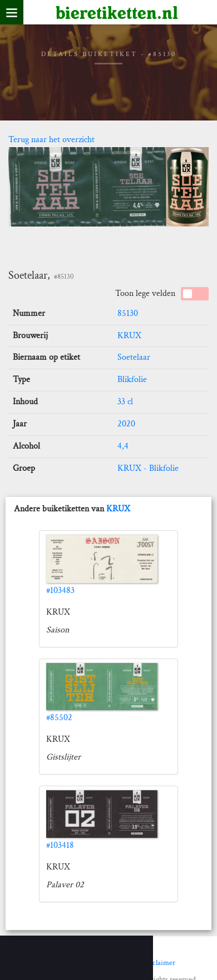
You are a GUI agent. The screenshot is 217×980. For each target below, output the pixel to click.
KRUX (129, 336)
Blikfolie (132, 380)
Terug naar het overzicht (51, 140)
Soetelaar (134, 357)
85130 (128, 313)
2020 (126, 424)
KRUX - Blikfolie (148, 468)
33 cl (125, 402)
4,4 (123, 446)
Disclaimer (159, 963)
